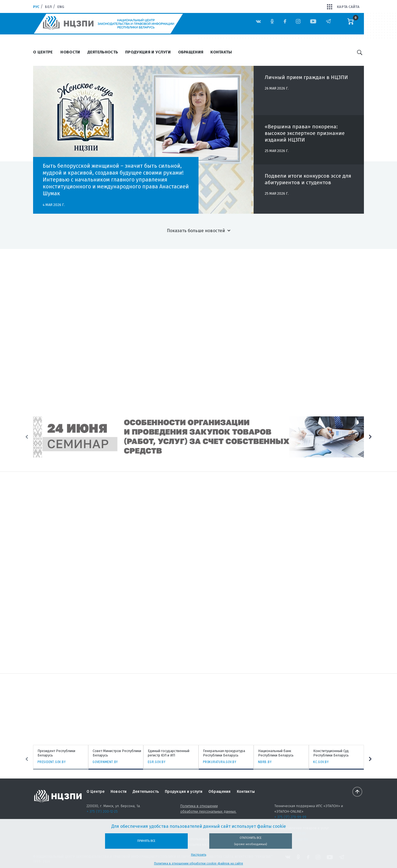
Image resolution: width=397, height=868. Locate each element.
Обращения (191, 52)
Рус (36, 7)
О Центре (43, 52)
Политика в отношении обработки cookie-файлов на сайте (199, 863)
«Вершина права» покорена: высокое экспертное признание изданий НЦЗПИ (305, 136)
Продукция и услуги (148, 52)
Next (370, 437)
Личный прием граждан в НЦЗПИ (306, 80)
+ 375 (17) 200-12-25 (102, 811)
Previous (27, 437)
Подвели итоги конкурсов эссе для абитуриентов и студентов (308, 182)
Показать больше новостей (196, 231)
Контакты (221, 52)
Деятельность (103, 52)
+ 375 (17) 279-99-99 (290, 817)
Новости (70, 52)
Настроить (199, 855)
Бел (48, 7)
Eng (61, 7)
